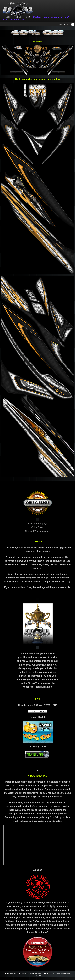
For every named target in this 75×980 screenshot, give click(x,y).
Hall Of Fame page (38, 523)
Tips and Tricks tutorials (38, 531)
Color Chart (38, 527)
